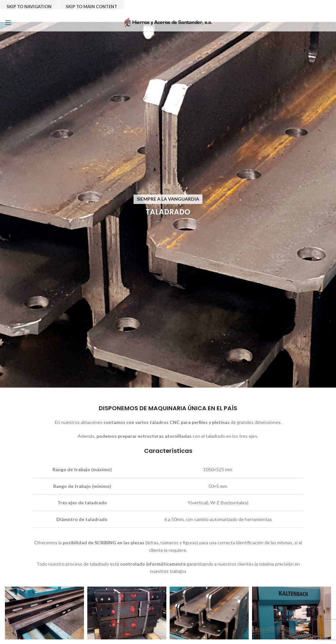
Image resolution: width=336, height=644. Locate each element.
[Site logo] (168, 22)
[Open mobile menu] (8, 23)
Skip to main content (91, 7)
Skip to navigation (29, 7)
